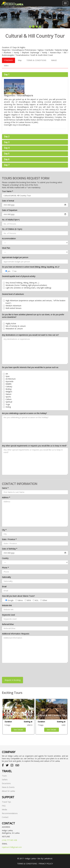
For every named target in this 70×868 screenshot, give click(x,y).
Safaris (5, 780)
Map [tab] (20, 60)
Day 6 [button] (7, 159)
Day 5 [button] (7, 154)
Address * (6, 497)
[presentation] (21, 670)
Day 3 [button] (7, 142)
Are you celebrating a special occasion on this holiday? (24, 413)
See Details (18, 730)
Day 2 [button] (7, 137)
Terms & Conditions (27, 864)
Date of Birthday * (10, 549)
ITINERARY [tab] (8, 60)
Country (5, 558)
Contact (5, 817)
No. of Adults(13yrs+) (11, 220)
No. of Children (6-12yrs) (12, 229)
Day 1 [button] (7, 75)
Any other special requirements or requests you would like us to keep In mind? (34, 446)
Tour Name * (7, 191)
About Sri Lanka (8, 791)
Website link (7, 605)
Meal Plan (6, 248)
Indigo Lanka (30, 858)
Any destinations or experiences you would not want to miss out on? (30, 335)
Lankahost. (48, 858)
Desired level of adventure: (13, 294)
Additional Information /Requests (16, 634)
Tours (4, 776)
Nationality (6, 577)
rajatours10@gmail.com (12, 847)
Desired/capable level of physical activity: (19, 276)
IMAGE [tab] (54, 60)
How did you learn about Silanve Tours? (18, 596)
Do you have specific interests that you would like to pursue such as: (30, 367)
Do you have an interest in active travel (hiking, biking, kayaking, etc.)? (31, 267)
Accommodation (9, 238)
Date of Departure (10, 210)
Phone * (5, 568)
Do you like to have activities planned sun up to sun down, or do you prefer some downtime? (33, 316)
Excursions (6, 783)
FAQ (4, 806)
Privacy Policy (46, 864)
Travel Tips (6, 802)
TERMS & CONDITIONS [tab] (36, 60)
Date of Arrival (8, 201)
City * (4, 530)
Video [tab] (6, 66)
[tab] (35, 75)
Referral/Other (8, 624)
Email (4, 587)
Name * (5, 488)
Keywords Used (8, 615)
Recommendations (10, 813)
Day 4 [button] (7, 148)
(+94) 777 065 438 (9, 840)
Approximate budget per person (15, 257)
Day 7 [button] (7, 165)
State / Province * (9, 539)
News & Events (8, 787)
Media (4, 810)
